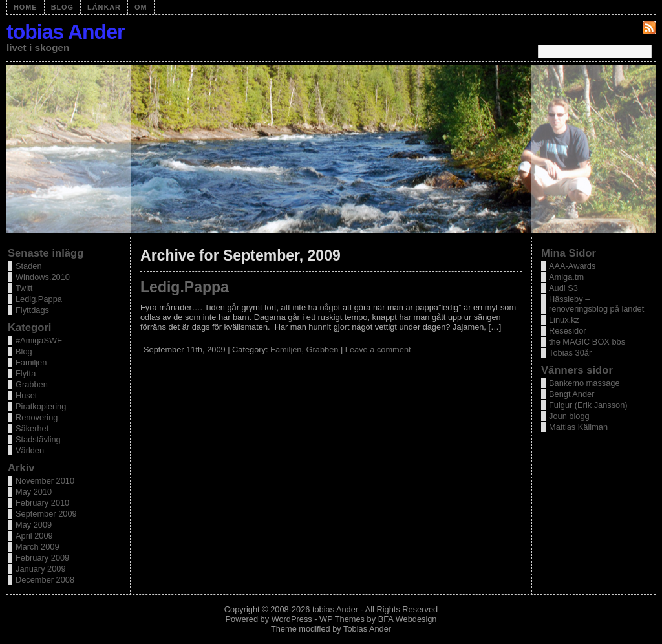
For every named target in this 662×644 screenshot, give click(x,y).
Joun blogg (569, 416)
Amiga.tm (566, 277)
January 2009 (41, 569)
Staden (29, 266)
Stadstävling (38, 439)
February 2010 (42, 503)
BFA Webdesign (408, 619)
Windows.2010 (43, 277)
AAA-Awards (572, 266)
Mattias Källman (578, 427)
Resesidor (568, 331)
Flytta (26, 373)
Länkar (104, 7)
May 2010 (34, 492)
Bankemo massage (584, 383)
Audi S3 (563, 288)
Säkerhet (32, 428)
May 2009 (34, 525)
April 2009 (34, 536)
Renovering (37, 417)
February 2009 (42, 558)
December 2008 (45, 580)
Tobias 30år (570, 353)
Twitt (24, 288)
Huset (26, 395)
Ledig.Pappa (185, 287)
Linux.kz (564, 320)
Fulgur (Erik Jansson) (588, 405)
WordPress (292, 619)
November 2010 (45, 481)
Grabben (323, 349)
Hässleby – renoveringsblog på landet (596, 304)
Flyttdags (32, 310)
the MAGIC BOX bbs (587, 342)
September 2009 (46, 514)
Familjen (286, 349)
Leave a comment (378, 349)
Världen (30, 450)
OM (141, 7)
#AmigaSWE (39, 340)
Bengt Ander (571, 394)
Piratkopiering (41, 406)
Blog (62, 7)
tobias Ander (65, 32)
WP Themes (342, 619)
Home (26, 7)
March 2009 (37, 547)
